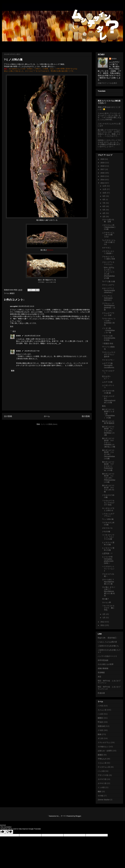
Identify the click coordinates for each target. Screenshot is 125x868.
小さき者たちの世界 (106, 664)
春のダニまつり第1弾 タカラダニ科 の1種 (108, 489)
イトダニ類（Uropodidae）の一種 (108, 330)
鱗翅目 (12, 293)
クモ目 (100, 730)
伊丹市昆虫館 (103, 660)
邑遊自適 (101, 693)
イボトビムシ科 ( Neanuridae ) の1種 (109, 227)
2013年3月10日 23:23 (26, 306)
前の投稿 (86, 416)
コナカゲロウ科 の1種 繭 (108, 392)
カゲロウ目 (102, 779)
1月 (104, 618)
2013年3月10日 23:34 (32, 336)
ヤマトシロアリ (108, 285)
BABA (18, 336)
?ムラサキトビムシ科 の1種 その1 (109, 242)
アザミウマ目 (103, 775)
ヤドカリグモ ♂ (108, 360)
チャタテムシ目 (104, 767)
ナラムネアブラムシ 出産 (108, 314)
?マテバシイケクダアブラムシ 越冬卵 (109, 354)
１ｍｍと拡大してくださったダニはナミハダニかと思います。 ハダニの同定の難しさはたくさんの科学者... (109, 116)
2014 (103, 180)
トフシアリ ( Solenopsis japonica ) (107, 298)
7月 (104, 203)
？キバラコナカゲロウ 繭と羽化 (108, 608)
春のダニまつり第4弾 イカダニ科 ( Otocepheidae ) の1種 (108, 454)
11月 (105, 189)
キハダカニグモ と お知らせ (108, 509)
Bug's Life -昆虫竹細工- (107, 638)
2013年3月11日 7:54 (32, 351)
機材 (99, 792)
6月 (104, 206)
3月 (104, 217)
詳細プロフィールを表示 (107, 83)
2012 (103, 622)
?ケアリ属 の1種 (109, 281)
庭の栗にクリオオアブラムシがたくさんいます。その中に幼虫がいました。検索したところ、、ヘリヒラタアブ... (109, 133)
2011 (103, 625)
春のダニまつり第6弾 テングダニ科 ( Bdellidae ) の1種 (108, 431)
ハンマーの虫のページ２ (107, 656)
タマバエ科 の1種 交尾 (108, 221)
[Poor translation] (9, 832)
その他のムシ (103, 747)
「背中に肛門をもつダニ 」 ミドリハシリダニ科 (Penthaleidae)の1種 (108, 273)
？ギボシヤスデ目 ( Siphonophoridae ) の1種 (109, 399)
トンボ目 (101, 787)
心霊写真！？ (107, 553)
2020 (103, 159)
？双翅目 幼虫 (108, 343)
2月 (104, 614)
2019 (103, 163)
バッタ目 (101, 771)
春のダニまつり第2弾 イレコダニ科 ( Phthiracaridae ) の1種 (109, 478)
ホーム (47, 416)
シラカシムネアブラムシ (108, 515)
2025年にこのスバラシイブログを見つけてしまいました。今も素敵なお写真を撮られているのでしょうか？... (109, 143)
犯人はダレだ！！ (106, 377)
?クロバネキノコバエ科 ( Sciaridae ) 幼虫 (109, 322)
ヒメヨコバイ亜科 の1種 (108, 544)
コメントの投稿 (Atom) (49, 424)
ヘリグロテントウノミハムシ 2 (108, 569)
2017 (103, 169)
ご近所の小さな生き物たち (108, 646)
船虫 (104, 406)
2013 (103, 183)
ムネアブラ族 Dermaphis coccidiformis (108, 365)
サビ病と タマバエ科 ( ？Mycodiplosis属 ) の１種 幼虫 (108, 591)
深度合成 (101, 726)
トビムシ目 (102, 763)
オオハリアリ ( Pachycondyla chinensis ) (108, 290)
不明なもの (102, 759)
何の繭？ (106, 599)
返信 (12, 326)
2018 (103, 166)
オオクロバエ (107, 528)
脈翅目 (100, 755)
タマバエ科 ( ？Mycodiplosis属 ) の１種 (108, 582)
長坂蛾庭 (101, 672)
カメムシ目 (102, 710)
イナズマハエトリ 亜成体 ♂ (108, 252)
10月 (105, 193)
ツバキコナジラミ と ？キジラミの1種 (108, 537)
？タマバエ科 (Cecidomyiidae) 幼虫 (109, 338)
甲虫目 (100, 722)
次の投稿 (8, 416)
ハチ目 (100, 706)
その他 (100, 796)
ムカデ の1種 (107, 382)
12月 (105, 186)
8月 (104, 200)
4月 (104, 213)
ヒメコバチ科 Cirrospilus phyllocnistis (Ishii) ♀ (108, 560)
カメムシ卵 (106, 602)
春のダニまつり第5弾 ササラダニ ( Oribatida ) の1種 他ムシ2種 (109, 443)
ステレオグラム (104, 742)
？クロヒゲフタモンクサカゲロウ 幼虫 (108, 503)
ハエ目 (100, 714)
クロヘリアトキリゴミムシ (108, 263)
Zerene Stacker (104, 800)
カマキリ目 (102, 783)
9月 (104, 196)
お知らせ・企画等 (105, 751)
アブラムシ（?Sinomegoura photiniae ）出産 (109, 307)
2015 (103, 176)
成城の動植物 (103, 668)
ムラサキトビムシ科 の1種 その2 (108, 235)
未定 (99, 677)
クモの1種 (106, 532)
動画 (99, 734)
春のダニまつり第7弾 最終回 (108, 422)
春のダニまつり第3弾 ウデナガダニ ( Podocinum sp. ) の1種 (108, 466)
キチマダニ (106, 248)
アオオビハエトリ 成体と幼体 (109, 258)
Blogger (78, 816)
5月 (104, 210)
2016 (103, 173)
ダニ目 (100, 738)
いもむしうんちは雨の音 (107, 642)
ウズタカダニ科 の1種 (108, 524)
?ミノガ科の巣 (108, 519)
